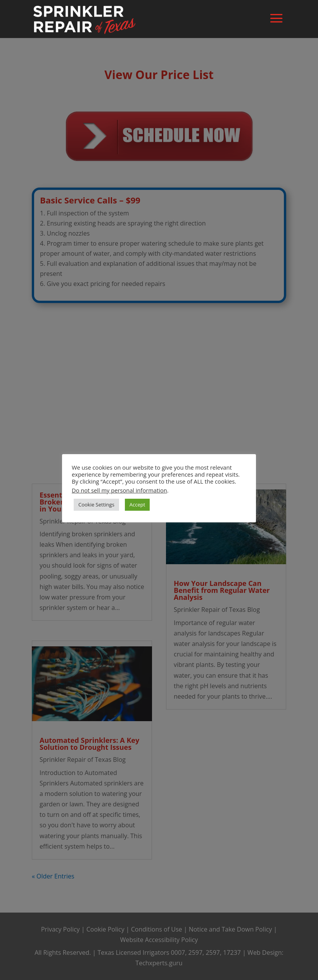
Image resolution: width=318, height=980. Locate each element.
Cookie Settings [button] (96, 505)
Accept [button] (137, 505)
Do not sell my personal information (119, 490)
